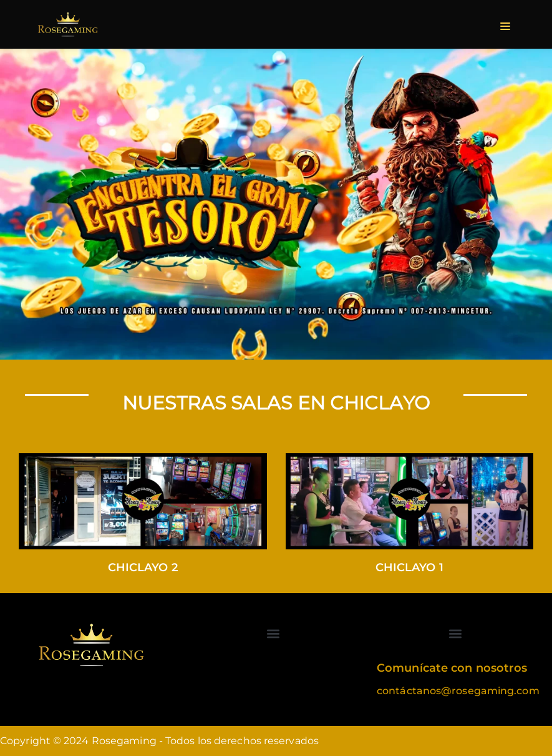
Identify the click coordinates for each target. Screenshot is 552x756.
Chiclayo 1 (409, 567)
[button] (274, 633)
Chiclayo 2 (143, 567)
